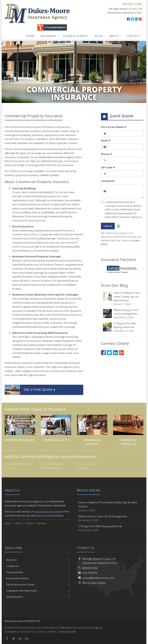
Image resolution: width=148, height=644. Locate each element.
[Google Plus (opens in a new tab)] (140, 19)
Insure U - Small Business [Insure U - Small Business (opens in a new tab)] (87, 466)
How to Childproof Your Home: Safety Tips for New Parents (122, 298)
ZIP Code (108, 167)
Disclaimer (11, 632)
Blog (99, 36)
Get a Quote (30, 390)
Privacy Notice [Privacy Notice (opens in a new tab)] (48, 632)
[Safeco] (122, 269)
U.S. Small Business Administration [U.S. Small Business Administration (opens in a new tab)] (53, 466)
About (115, 36)
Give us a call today (43, 212)
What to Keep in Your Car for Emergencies (122, 314)
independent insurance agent (56, 157)
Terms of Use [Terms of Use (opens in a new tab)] (28, 632)
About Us (38, 560)
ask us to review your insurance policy (57, 247)
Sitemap (41, 523)
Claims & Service (76, 36)
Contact (134, 36)
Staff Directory (38, 597)
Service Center (38, 572)
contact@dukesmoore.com (98, 578)
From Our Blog (114, 285)
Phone (106, 154)
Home (30, 36)
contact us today (49, 175)
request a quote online (48, 511)
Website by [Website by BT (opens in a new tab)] (67, 632)
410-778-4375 (90, 573)
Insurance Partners (119, 260)
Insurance (49, 36)
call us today (23, 371)
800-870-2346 (90, 568)
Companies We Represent (38, 591)
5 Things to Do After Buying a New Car (122, 327)
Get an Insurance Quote (38, 584)
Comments (108, 181)
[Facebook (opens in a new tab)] (128, 19)
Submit (108, 226)
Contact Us (38, 566)
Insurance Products (38, 578)
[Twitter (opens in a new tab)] (132, 19)
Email (106, 140)
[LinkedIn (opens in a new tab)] (136, 19)
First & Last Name (114, 127)
